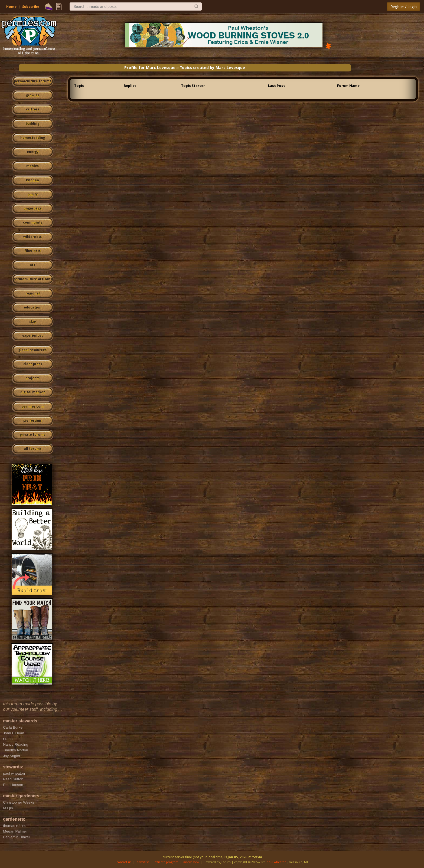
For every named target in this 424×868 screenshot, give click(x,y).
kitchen (32, 180)
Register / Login (404, 7)
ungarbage (33, 208)
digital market (33, 392)
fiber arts (32, 251)
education (33, 307)
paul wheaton (277, 862)
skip (32, 322)
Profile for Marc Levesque (150, 68)
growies (33, 95)
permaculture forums (33, 81)
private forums (32, 435)
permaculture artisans (33, 279)
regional (33, 293)
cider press (33, 364)
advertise (143, 862)
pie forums (32, 421)
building (32, 124)
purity (33, 194)
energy (33, 152)
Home (11, 7)
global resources (32, 350)
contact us (124, 862)
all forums (33, 449)
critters (33, 109)
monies (32, 166)
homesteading (33, 138)
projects (32, 378)
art (32, 265)
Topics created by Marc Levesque (212, 68)
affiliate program (167, 862)
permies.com (33, 407)
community (33, 222)
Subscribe (31, 7)
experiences (33, 336)
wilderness (32, 237)
